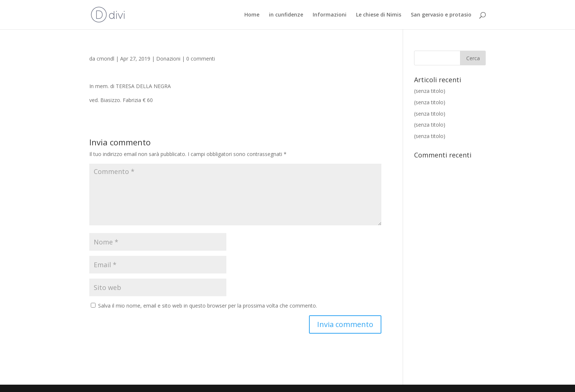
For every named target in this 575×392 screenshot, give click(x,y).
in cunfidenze (286, 15)
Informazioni (330, 15)
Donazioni (168, 59)
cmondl (105, 59)
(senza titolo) (430, 91)
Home (252, 15)
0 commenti (201, 59)
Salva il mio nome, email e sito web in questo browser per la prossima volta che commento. (208, 306)
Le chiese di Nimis (379, 15)
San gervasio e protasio (441, 15)
